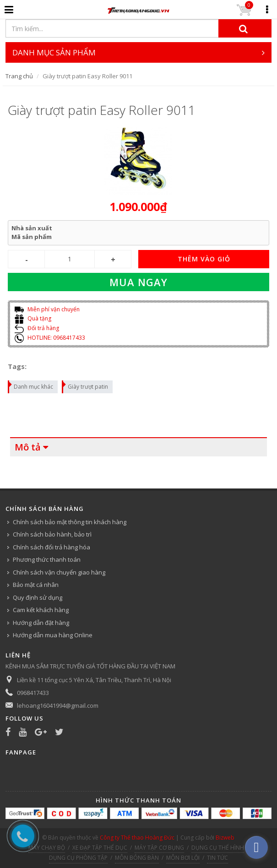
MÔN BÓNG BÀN (137, 858)
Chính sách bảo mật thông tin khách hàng (70, 522)
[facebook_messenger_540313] (256, 847)
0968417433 (33, 693)
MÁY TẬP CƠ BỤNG (159, 848)
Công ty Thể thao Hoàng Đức (137, 838)
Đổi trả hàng (37, 328)
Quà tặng (33, 318)
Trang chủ (19, 76)
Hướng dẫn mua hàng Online (53, 635)
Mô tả (28, 447)
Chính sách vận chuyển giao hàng (59, 572)
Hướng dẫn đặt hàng (41, 623)
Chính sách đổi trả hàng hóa (52, 547)
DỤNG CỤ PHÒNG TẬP (78, 858)
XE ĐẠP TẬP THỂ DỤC (100, 848)
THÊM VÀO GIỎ (204, 259)
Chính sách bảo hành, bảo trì (52, 534)
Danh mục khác (31, 385)
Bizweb (225, 838)
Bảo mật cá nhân (36, 585)
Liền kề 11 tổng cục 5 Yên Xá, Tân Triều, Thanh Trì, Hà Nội (94, 680)
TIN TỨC (217, 858)
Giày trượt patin (85, 385)
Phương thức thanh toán (47, 559)
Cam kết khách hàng (41, 610)
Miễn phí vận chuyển (47, 309)
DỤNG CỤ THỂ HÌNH (218, 848)
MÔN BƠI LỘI (183, 858)
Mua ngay (138, 282)
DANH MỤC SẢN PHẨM (138, 52)
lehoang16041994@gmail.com (58, 705)
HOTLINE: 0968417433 (50, 338)
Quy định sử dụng (38, 597)
